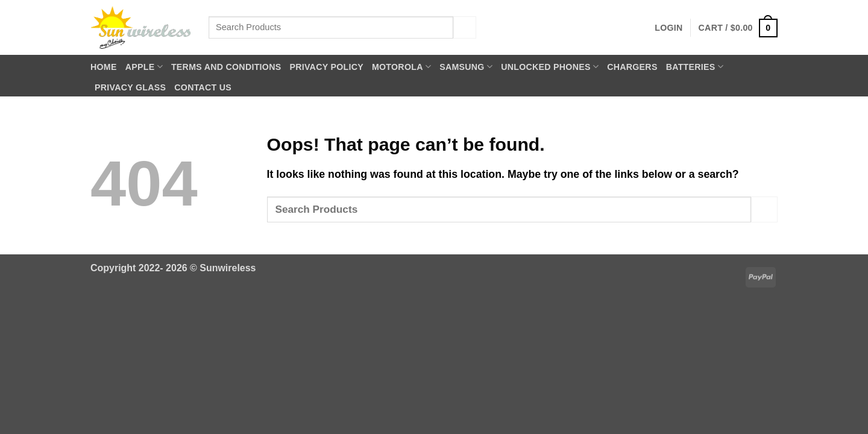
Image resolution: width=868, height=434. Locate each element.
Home (104, 67)
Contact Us (203, 87)
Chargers (632, 67)
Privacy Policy (326, 67)
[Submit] (465, 27)
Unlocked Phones (550, 67)
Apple (144, 67)
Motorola (401, 67)
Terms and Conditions (226, 67)
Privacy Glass (130, 87)
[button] (668, 28)
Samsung (466, 67)
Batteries (695, 67)
